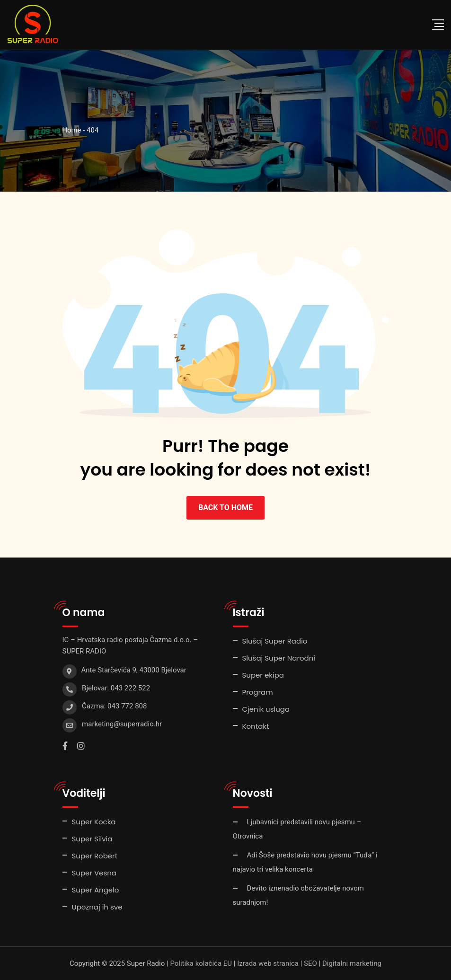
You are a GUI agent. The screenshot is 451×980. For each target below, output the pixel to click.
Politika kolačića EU (201, 963)
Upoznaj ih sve (97, 907)
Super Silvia (92, 839)
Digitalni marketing (352, 963)
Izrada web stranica (268, 963)
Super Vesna (94, 873)
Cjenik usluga (266, 709)
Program (258, 692)
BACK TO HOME (225, 508)
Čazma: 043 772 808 (114, 706)
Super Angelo (96, 890)
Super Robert (95, 856)
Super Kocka (94, 822)
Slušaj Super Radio (275, 641)
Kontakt (256, 726)
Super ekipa (263, 675)
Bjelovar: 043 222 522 (116, 688)
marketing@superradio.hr (122, 724)
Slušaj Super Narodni (279, 658)
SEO (310, 963)
